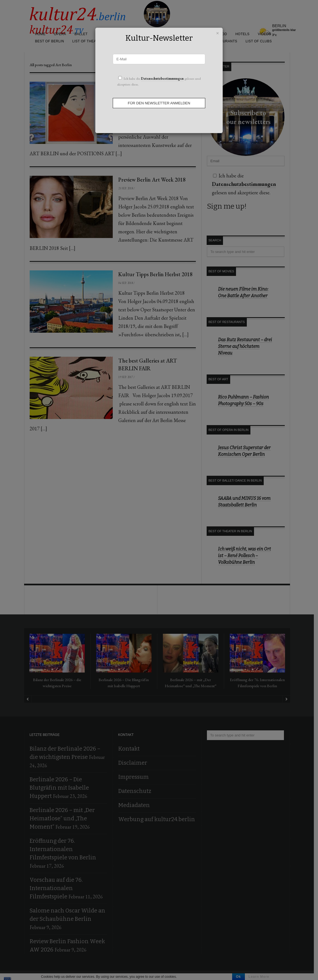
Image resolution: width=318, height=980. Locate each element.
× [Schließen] (218, 32)
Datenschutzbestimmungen (162, 78)
